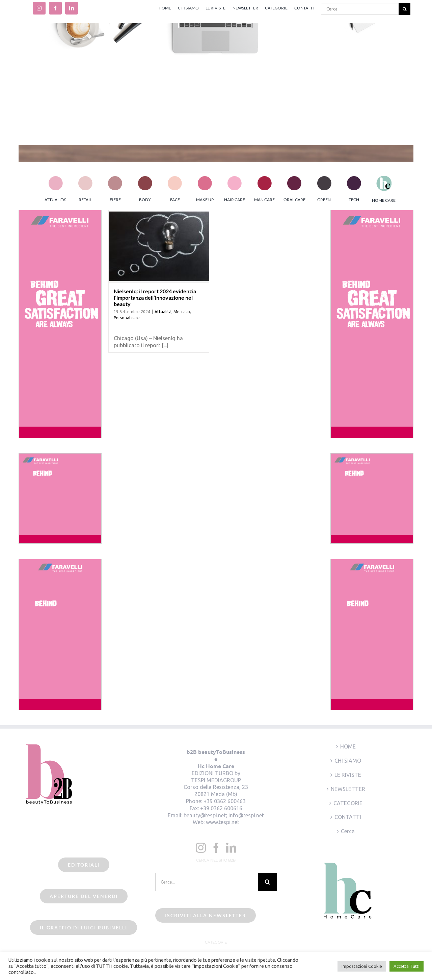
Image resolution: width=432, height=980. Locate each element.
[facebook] (55, 8)
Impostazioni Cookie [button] (362, 966)
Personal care (127, 318)
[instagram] (39, 8)
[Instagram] (201, 848)
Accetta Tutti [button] (407, 966)
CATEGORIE (348, 803)
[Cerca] (404, 9)
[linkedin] (72, 8)
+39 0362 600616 (221, 808)
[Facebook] (216, 848)
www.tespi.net (223, 822)
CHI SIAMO (348, 761)
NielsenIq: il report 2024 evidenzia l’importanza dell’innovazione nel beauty (155, 297)
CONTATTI (348, 817)
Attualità (163, 312)
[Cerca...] (360, 9)
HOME (348, 746)
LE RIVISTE (348, 775)
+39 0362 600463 (225, 801)
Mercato (182, 312)
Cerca (348, 831)
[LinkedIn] (231, 848)
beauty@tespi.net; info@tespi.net (224, 815)
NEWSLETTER (348, 789)
